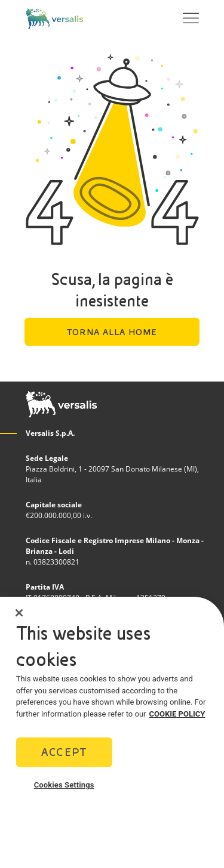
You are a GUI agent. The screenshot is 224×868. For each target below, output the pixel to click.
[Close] (19, 616)
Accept (64, 756)
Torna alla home (112, 332)
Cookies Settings (64, 789)
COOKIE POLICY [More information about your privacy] (177, 717)
